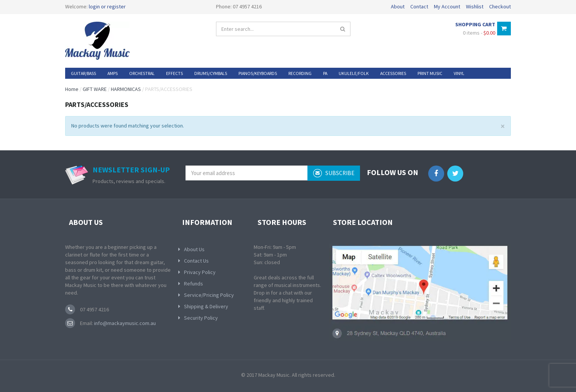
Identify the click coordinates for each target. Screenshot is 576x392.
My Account (447, 6)
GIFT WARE (95, 89)
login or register (107, 6)
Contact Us (196, 261)
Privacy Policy (200, 272)
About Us (194, 249)
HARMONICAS (126, 89)
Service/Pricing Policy (209, 295)
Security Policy (201, 318)
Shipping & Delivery (206, 306)
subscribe (334, 173)
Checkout (500, 6)
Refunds (194, 284)
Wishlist (475, 6)
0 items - (479, 33)
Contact (419, 6)
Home (72, 89)
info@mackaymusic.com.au (124, 323)
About (398, 6)
